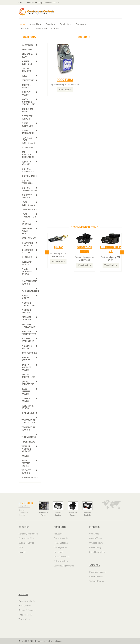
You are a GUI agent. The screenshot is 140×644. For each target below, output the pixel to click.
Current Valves (26, 94)
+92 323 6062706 (26, 3)
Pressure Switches (27, 319)
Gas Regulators (61, 547)
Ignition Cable (29, 176)
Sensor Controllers (28, 376)
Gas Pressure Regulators (28, 155)
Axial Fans (27, 50)
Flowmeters (28, 148)
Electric (26, 29)
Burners (81, 24)
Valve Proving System (26, 463)
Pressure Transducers (29, 326)
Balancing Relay (27, 56)
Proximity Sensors (27, 347)
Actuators (27, 45)
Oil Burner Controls (27, 244)
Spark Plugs (28, 413)
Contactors (28, 80)
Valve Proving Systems (64, 566)
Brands (50, 24)
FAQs (21, 547)
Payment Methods (27, 601)
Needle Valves (29, 238)
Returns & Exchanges (28, 610)
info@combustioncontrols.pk (48, 3)
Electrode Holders (27, 118)
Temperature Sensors (29, 429)
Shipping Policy (25, 615)
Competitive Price (26, 538)
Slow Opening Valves (26, 391)
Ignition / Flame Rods (28, 170)
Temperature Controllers (29, 422)
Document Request (98, 572)
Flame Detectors (27, 125)
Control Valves (26, 86)
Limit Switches (26, 223)
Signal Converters (28, 383)
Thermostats (29, 437)
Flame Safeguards (28, 132)
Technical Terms (97, 581)
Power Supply (25, 297)
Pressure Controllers (28, 304)
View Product (65, 90)
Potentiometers (30, 291)
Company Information (28, 534)
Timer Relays (28, 442)
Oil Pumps (27, 257)
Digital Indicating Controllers (28, 102)
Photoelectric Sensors (29, 283)
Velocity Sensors (26, 472)
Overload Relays (27, 263)
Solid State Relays (28, 407)
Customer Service (26, 543)
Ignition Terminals (27, 182)
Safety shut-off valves (26, 367)
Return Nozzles (26, 359)
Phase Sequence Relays (27, 272)
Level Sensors (29, 209)
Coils (24, 76)
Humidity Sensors (26, 163)
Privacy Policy (25, 606)
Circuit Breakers (27, 70)
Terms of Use (24, 619)
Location (22, 552)
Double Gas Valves (28, 110)
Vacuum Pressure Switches (27, 449)
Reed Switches (29, 353)
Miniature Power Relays (27, 231)
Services (41, 29)
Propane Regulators (28, 340)
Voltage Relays (30, 478)
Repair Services (96, 577)
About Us (35, 24)
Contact (55, 29)
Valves (25, 456)
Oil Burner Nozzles (27, 251)
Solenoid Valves (26, 400)
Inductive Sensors (27, 196)
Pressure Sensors (27, 311)
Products (66, 24)
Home (22, 24)
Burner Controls (27, 63)
